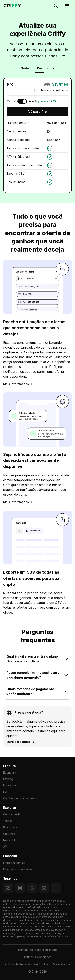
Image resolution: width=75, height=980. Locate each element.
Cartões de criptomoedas (20, 798)
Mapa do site (62, 964)
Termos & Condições (37, 957)
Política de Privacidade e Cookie (26, 964)
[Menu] (67, 6)
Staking (8, 779)
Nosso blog (11, 840)
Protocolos (10, 827)
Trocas (8, 821)
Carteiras (9, 834)
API (5, 847)
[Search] (56, 6)
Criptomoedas (12, 814)
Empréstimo (11, 785)
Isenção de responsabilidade (37, 950)
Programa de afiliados (18, 869)
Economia (10, 773)
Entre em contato (14, 863)
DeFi (6, 792)
